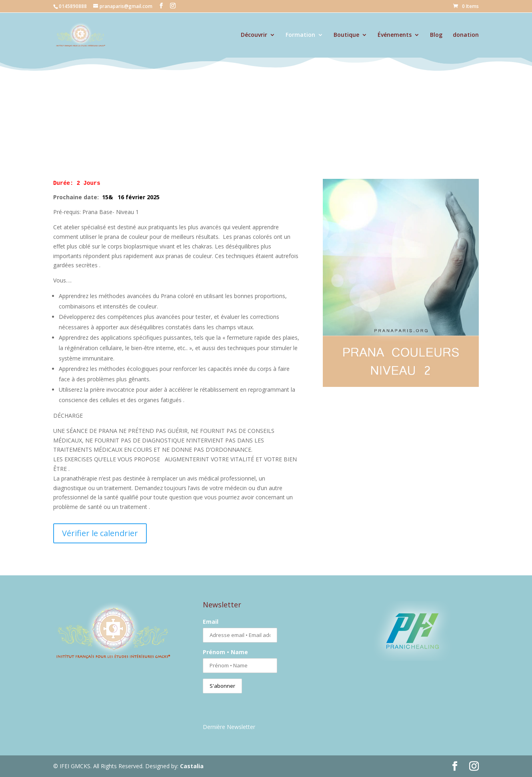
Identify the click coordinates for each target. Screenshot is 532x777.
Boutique (346, 35)
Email (211, 622)
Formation (300, 35)
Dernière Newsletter (229, 727)
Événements (395, 35)
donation (466, 35)
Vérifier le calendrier (100, 533)
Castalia (192, 766)
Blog (436, 35)
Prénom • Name (225, 652)
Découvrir (254, 35)
